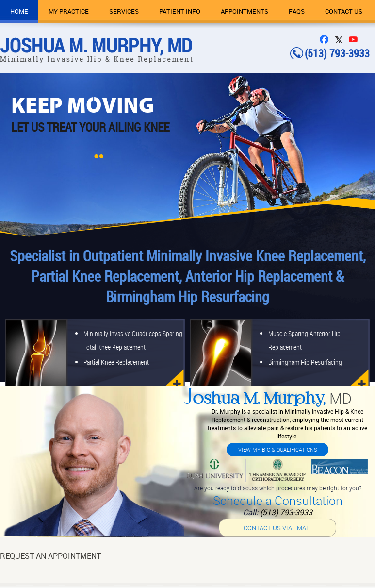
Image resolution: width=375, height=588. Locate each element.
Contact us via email (277, 528)
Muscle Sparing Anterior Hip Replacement (304, 340)
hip (356, 359)
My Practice (69, 11)
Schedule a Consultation (278, 500)
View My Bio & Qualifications (278, 449)
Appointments (245, 11)
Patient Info (180, 11)
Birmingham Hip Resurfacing (305, 362)
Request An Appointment (50, 556)
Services (124, 11)
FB (326, 39)
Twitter (341, 39)
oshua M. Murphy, (268, 400)
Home (19, 11)
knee (171, 359)
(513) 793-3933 (286, 512)
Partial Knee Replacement (116, 362)
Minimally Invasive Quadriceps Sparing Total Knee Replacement (133, 340)
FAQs (297, 11)
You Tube (356, 39)
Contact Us (344, 11)
